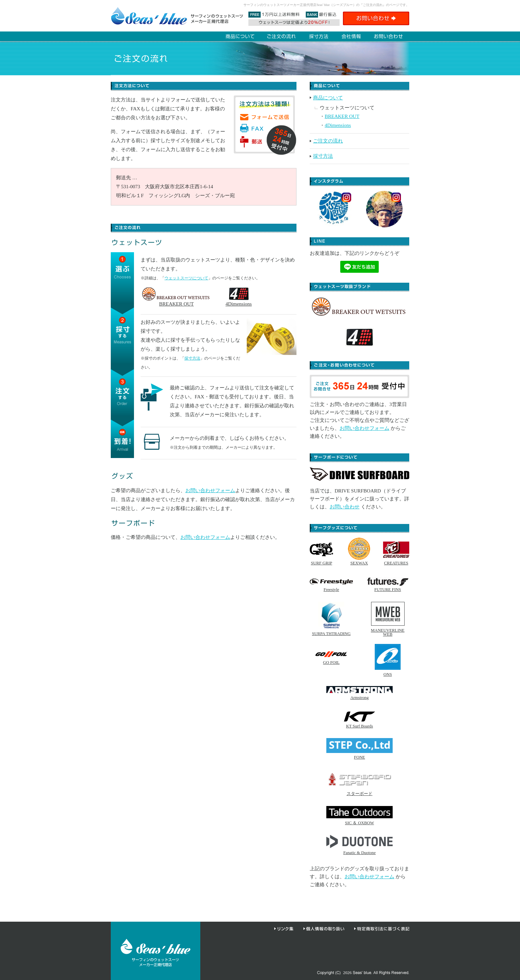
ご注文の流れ (328, 141)
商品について (328, 98)
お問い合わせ (345, 507)
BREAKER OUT (176, 301)
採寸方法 (192, 358)
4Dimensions (239, 301)
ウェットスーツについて (186, 278)
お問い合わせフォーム (210, 490)
